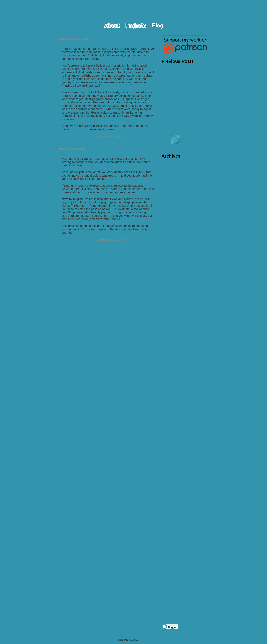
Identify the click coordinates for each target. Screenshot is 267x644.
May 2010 (177, 415)
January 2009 (179, 359)
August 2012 (178, 528)
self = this (176, 121)
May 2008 (177, 323)
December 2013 (181, 539)
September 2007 (181, 302)
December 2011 (181, 498)
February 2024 (180, 611)
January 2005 (179, 184)
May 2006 (177, 251)
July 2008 (176, 328)
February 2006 (180, 235)
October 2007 (179, 307)
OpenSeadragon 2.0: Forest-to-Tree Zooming (189, 115)
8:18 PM (131, 240)
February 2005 (180, 189)
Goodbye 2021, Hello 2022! (188, 74)
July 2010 (176, 425)
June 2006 (177, 256)
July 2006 (176, 261)
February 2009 (180, 364)
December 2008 (181, 354)
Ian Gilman (145, 640)
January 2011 (179, 451)
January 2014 (179, 544)
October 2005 (179, 220)
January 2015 (179, 559)
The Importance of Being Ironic (190, 108)
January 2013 (179, 534)
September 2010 (181, 436)
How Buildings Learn (118, 86)
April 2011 (177, 467)
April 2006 (177, 246)
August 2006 (178, 266)
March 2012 (178, 508)
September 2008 (181, 338)
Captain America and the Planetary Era (186, 101)
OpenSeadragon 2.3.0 (185, 89)
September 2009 (181, 379)
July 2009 (176, 374)
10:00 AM (131, 137)
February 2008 (180, 312)
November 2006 (181, 276)
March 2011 (178, 462)
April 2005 (177, 199)
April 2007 (177, 297)
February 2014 (180, 549)
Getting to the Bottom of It (187, 94)
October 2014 (179, 554)
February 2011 (180, 456)
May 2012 (177, 513)
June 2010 (177, 420)
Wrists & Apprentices (184, 79)
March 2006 (178, 240)
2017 (173, 84)
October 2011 (179, 487)
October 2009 (179, 384)
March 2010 (178, 405)
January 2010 (179, 395)
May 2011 (177, 472)
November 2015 (181, 575)
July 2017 (176, 590)
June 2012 (177, 518)
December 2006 (181, 282)
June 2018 (177, 600)
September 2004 (181, 163)
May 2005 (177, 204)
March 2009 (178, 369)
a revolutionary (80, 129)
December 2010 (181, 446)
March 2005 (178, 194)
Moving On (177, 69)
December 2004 (181, 179)
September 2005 (181, 215)
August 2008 (178, 333)
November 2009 (181, 389)
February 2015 (180, 564)
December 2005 (181, 225)
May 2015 (177, 570)
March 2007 (178, 292)
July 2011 (176, 482)
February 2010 (180, 400)
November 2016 (181, 585)
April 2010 (177, 410)
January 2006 (179, 230)
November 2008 (181, 348)
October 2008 (179, 343)
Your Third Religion (79, 153)
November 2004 (181, 173)
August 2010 (178, 431)
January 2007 (179, 287)
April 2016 (177, 580)
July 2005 (176, 209)
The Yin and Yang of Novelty (88, 43)
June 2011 (177, 477)
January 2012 (179, 503)
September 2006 (181, 271)
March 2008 (178, 318)
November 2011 (181, 492)
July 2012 (176, 523)
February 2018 (180, 595)
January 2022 (179, 606)
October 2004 (179, 168)
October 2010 (179, 441)
